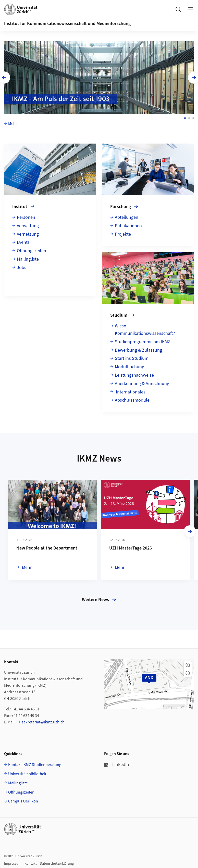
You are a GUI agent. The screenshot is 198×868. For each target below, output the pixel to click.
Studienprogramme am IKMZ (143, 341)
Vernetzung (28, 233)
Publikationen (128, 225)
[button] (188, 664)
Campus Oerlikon (23, 800)
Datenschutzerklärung (57, 863)
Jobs (22, 267)
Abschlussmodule (132, 399)
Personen (26, 217)
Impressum (13, 863)
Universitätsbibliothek (27, 773)
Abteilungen (127, 217)
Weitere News (99, 599)
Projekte (123, 233)
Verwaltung (28, 225)
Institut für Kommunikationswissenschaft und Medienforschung (67, 24)
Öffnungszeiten (32, 250)
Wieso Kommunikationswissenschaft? (145, 329)
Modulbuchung (129, 366)
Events (23, 242)
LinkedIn (117, 764)
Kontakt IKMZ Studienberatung (35, 764)
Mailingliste (28, 258)
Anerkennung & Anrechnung (142, 383)
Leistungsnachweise (134, 374)
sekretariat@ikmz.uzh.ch (43, 721)
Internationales (130, 391)
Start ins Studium (132, 358)
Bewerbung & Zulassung (138, 349)
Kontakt (31, 863)
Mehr (13, 123)
